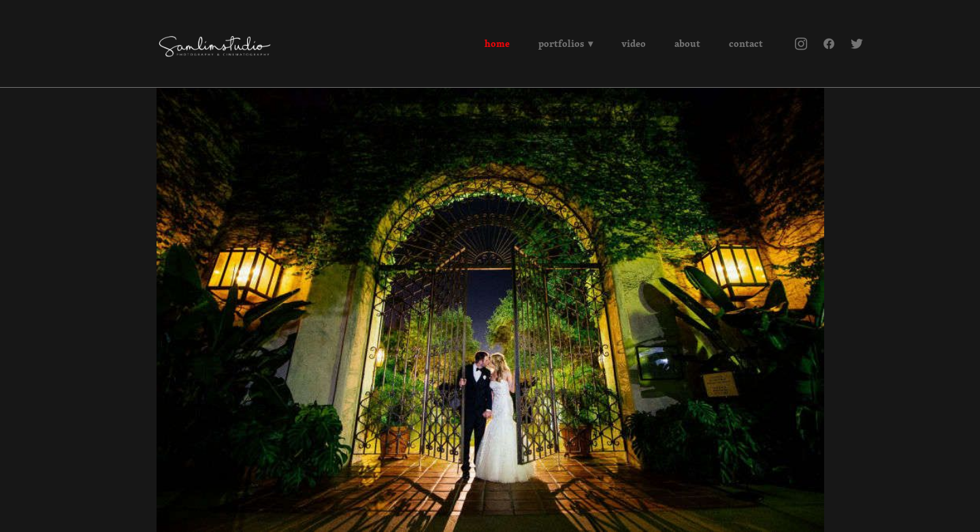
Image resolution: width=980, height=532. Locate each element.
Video (634, 44)
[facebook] (829, 44)
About (687, 44)
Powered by (490, 514)
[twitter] (856, 44)
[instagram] (801, 44)
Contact (746, 44)
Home (497, 44)
